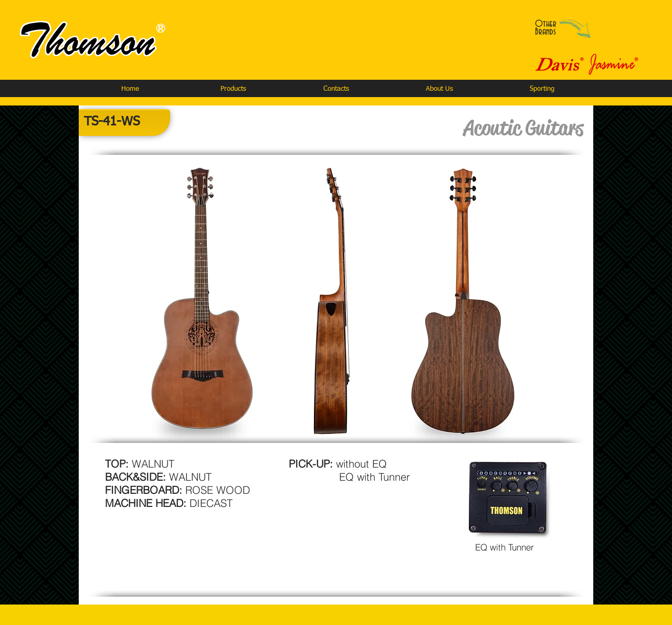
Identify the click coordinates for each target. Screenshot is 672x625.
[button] (233, 89)
